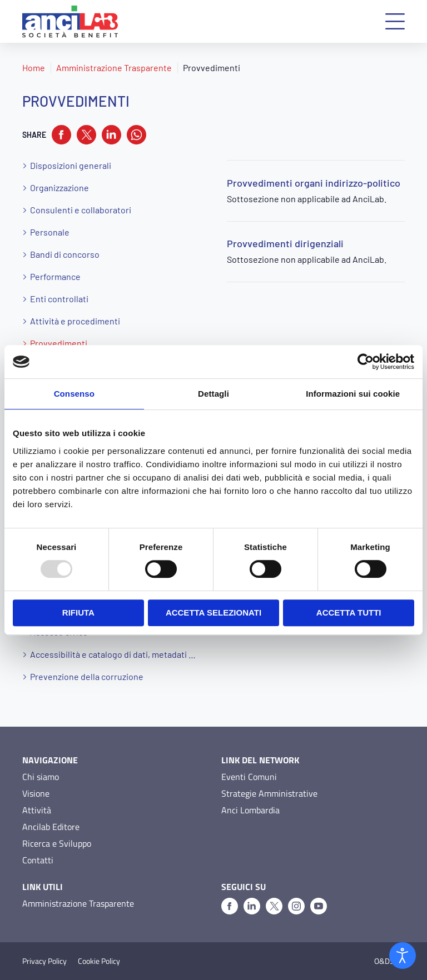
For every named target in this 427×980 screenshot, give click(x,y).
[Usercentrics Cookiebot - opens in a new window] (366, 362)
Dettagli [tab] (213, 394)
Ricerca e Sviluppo (57, 843)
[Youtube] (319, 906)
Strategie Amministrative (269, 793)
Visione (36, 793)
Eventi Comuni (249, 777)
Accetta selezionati (213, 612)
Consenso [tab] (74, 394)
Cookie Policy (99, 961)
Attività (37, 810)
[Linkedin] (252, 906)
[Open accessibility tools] (403, 956)
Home (34, 67)
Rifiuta (78, 612)
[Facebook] (230, 906)
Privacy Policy (44, 961)
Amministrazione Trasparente (114, 67)
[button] (395, 21)
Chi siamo (41, 777)
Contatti (38, 860)
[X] (274, 906)
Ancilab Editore (51, 827)
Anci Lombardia (250, 810)
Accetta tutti (349, 612)
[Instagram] (296, 906)
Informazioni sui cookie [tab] (353, 394)
